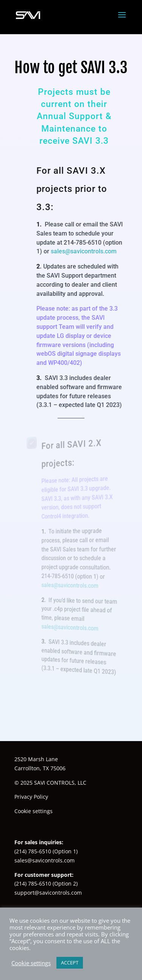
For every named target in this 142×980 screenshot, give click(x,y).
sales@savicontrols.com (83, 251)
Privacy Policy (31, 797)
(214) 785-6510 (33, 851)
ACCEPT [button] (70, 963)
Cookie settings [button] (34, 811)
